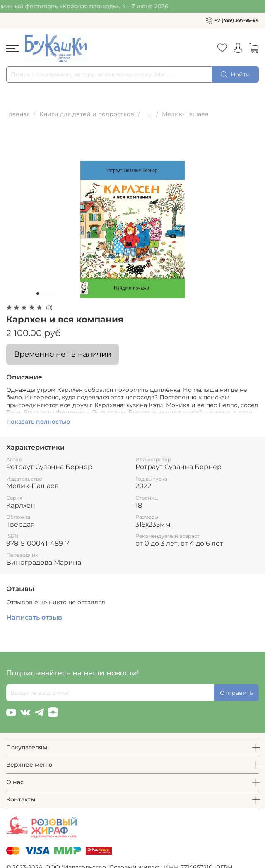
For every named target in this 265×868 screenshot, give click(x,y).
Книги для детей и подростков (87, 114)
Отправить (236, 693)
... (148, 114)
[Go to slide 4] (55, 293)
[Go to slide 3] (49, 293)
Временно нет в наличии (63, 354)
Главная (18, 114)
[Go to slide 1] (38, 293)
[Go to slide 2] (43, 293)
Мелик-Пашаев (185, 114)
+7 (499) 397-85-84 (237, 20)
